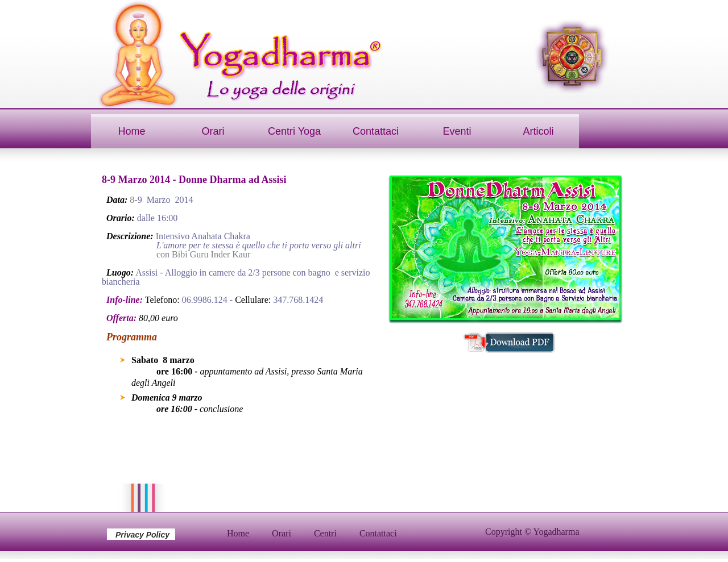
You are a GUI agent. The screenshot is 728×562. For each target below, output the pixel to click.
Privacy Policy (142, 535)
